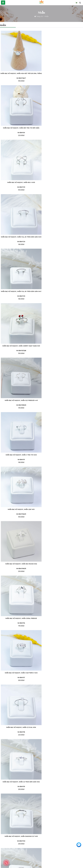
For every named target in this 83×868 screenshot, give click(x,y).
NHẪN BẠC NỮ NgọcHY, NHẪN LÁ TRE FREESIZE (20, 509)
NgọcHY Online (37, 865)
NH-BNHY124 (63, 133)
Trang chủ (40, 16)
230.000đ (63, 571)
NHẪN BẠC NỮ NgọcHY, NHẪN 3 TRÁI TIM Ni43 (63, 237)
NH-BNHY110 (20, 677)
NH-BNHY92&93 (20, 296)
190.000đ (20, 353)
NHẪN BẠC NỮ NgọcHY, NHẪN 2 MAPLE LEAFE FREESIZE (63, 564)
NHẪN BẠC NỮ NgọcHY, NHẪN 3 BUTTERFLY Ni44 (63, 346)
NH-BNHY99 (63, 405)
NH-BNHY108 (63, 623)
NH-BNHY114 (20, 786)
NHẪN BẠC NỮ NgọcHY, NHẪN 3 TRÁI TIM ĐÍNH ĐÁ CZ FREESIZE (20, 565)
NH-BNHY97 (63, 351)
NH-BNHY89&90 (20, 242)
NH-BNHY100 (20, 460)
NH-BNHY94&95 (63, 296)
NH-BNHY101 (63, 460)
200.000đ (63, 353)
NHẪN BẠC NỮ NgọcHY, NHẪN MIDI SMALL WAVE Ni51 (63, 618)
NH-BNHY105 (20, 569)
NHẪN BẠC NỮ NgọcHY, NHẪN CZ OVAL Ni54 (20, 400)
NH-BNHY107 (20, 623)
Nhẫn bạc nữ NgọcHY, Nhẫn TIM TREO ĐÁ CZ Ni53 (63, 782)
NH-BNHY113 (63, 732)
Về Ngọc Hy (4, 831)
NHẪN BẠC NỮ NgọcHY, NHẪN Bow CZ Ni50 (63, 455)
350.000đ (63, 190)
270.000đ (20, 626)
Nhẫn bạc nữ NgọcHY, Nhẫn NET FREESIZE (20, 727)
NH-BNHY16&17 (20, 78)
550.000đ (20, 135)
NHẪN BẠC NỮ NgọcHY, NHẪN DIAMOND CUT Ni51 (20, 455)
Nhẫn (47, 16)
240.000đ (63, 462)
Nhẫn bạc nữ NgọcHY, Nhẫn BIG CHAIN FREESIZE (20, 782)
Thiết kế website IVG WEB (53, 865)
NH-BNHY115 (63, 786)
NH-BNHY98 (20, 405)
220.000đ (63, 81)
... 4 (57, 796)
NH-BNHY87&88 (63, 187)
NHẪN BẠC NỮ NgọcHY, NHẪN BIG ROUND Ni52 (63, 291)
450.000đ (20, 81)
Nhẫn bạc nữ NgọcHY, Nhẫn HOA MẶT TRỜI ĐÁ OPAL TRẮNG (20, 75)
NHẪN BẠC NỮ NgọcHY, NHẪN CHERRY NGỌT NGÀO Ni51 (63, 182)
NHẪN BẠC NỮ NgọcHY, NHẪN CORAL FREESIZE (20, 346)
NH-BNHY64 (63, 78)
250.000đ (63, 299)
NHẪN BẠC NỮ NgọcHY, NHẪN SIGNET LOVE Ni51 (63, 509)
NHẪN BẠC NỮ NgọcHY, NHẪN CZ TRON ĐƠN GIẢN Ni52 (63, 400)
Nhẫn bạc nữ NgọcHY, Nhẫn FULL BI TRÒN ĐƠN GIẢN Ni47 (20, 182)
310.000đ (20, 244)
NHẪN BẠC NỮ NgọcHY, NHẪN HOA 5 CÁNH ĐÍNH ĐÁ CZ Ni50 (20, 618)
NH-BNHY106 (63, 569)
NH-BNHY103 (20, 514)
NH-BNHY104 (63, 514)
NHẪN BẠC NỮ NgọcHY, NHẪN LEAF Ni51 (20, 291)
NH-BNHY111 (63, 677)
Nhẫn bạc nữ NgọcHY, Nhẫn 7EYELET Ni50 (63, 673)
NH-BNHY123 (20, 133)
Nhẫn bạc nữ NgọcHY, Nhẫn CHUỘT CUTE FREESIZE (63, 727)
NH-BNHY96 (20, 351)
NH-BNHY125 (20, 187)
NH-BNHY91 (63, 242)
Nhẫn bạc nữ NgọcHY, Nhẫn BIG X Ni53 (20, 128)
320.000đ (20, 789)
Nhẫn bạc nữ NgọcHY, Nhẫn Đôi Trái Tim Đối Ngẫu (63, 73)
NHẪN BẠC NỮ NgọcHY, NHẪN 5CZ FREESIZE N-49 (20, 237)
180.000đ (63, 135)
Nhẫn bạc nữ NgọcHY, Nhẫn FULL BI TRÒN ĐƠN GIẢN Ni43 (63, 128)
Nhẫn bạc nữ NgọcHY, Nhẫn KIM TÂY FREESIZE (20, 673)
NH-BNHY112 (20, 732)
